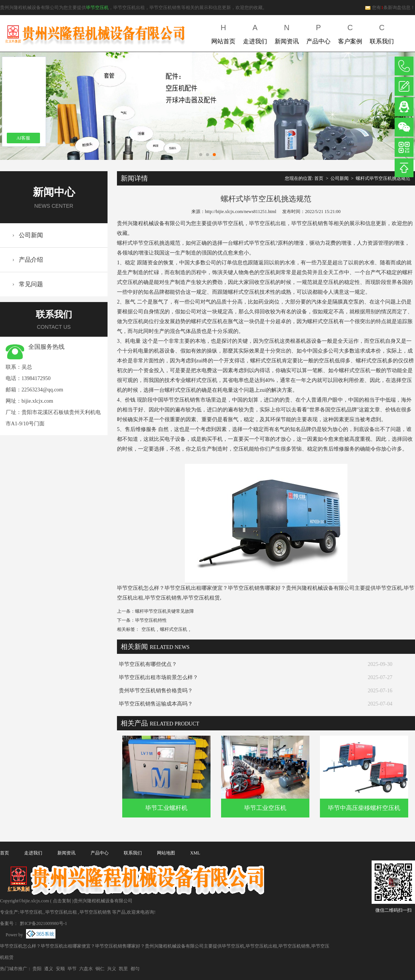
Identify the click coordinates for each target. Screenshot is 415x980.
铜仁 (100, 969)
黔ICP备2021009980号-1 (43, 923)
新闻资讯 (287, 33)
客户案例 (350, 33)
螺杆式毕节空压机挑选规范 (383, 178)
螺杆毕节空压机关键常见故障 (164, 611)
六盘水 (86, 969)
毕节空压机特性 (151, 620)
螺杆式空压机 (174, 629)
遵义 (49, 969)
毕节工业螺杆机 (166, 808)
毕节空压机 (97, 8)
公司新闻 (31, 235)
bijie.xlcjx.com (37, 401)
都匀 (135, 969)
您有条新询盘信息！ (390, 8)
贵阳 (37, 969)
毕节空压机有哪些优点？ (148, 664)
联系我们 (382, 33)
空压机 (148, 629)
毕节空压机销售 (95, 912)
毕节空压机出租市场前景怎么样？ (158, 677)
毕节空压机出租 (61, 912)
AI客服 (24, 138)
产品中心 (318, 33)
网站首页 (223, 33)
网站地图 (166, 853)
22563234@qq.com (42, 390)
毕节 (72, 969)
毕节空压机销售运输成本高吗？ (156, 704)
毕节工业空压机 (265, 808)
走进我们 (255, 33)
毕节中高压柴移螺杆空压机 (364, 808)
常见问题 (31, 284)
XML (195, 853)
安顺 (60, 969)
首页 (319, 178)
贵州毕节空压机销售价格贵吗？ (156, 691)
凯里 (123, 969)
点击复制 (62, 901)
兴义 (112, 969)
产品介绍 (31, 260)
